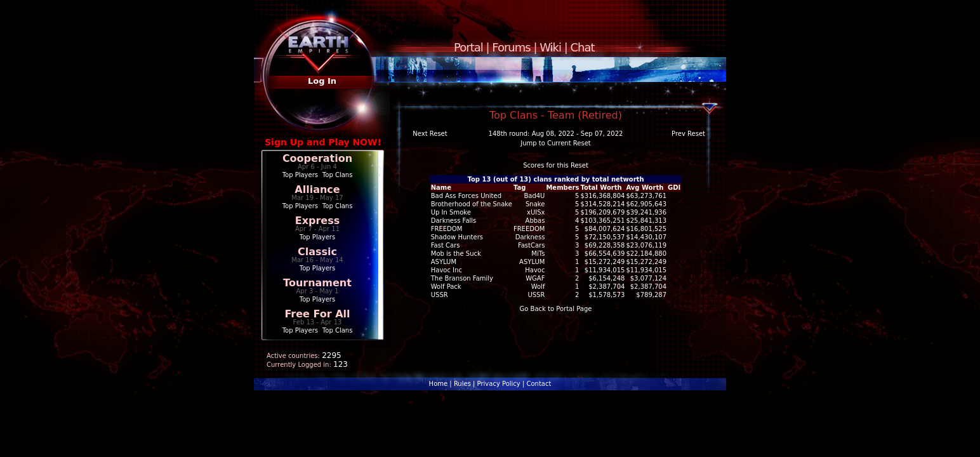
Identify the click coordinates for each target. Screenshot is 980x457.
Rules (462, 384)
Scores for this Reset (556, 165)
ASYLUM (532, 262)
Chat (583, 47)
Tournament (317, 283)
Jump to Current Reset (555, 143)
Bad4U (534, 196)
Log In (322, 81)
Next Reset (430, 134)
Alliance (317, 189)
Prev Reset (688, 134)
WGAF (535, 278)
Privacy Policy (499, 384)
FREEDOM (529, 229)
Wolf (538, 287)
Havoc (535, 270)
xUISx (536, 212)
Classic (317, 252)
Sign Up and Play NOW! (323, 142)
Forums (511, 47)
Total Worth (601, 188)
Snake (535, 204)
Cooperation (317, 158)
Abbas (535, 221)
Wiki (550, 47)
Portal (468, 47)
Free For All (317, 314)
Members (562, 188)
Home (439, 384)
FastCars (532, 245)
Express (318, 221)
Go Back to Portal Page (556, 309)
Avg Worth (645, 188)
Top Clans (338, 175)
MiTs (538, 254)
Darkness (530, 237)
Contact (539, 384)
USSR (536, 295)
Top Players (300, 175)
